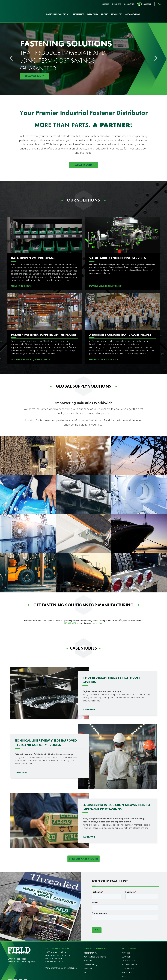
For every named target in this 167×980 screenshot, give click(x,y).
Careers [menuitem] (105, 4)
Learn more (21, 764)
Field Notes (127, 964)
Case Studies (128, 960)
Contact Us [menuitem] (129, 4)
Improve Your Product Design (106, 278)
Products (88, 952)
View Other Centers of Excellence (61, 960)
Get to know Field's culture (104, 351)
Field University (90, 956)
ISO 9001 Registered (17, 950)
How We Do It (34, 68)
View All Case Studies (83, 850)
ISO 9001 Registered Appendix (21, 953)
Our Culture (127, 948)
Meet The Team (129, 952)
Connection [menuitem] (144, 4)
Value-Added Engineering (95, 948)
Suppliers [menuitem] (117, 4)
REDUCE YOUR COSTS (21, 278)
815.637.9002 (70, 615)
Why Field (92, 10)
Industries (78, 10)
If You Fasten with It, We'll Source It (31, 351)
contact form (97, 615)
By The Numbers (129, 956)
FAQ (85, 964)
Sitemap (125, 968)
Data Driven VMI (91, 944)
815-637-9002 (133, 10)
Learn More (89, 701)
